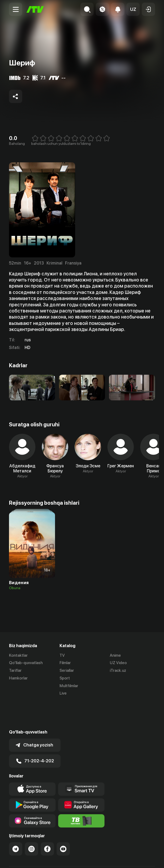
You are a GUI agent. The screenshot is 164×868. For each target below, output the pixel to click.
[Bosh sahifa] (35, 9)
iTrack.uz (118, 671)
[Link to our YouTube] (63, 822)
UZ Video (118, 663)
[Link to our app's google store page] (32, 778)
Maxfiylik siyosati (59, 858)
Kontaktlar (18, 655)
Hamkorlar (18, 678)
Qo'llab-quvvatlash (26, 663)
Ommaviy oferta (23, 858)
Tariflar (15, 671)
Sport (65, 678)
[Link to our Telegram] (16, 822)
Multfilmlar (69, 686)
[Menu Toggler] (16, 9)
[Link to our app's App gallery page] (81, 778)
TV (62, 655)
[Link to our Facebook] (47, 822)
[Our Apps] (81, 762)
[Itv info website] (81, 794)
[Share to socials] (16, 96)
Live (63, 693)
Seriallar (67, 671)
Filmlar (65, 663)
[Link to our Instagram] (31, 822)
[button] (133, 9)
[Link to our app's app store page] (32, 762)
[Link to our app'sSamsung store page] (32, 794)
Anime (115, 655)
